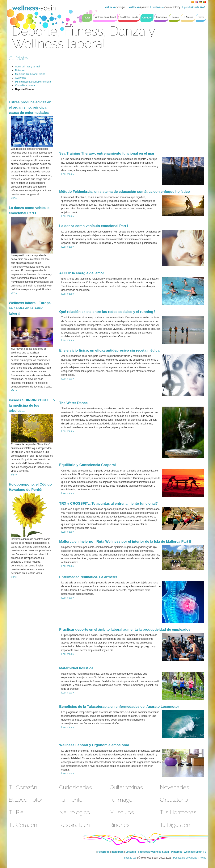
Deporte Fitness (25, 89)
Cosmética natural (25, 85)
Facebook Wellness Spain (153, 852)
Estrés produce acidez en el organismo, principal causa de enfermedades (30, 107)
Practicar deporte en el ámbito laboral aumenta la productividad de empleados (125, 630)
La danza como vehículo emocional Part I (94, 226)
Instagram (117, 852)
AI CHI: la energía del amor (82, 273)
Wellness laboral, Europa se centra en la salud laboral (30, 308)
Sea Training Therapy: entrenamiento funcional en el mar (107, 153)
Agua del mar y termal (27, 67)
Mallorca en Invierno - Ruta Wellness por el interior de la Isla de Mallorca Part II (125, 542)
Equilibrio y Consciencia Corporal (87, 465)
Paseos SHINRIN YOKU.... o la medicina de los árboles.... (32, 405)
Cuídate (18, 58)
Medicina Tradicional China (30, 74)
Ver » (14, 198)
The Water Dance (73, 403)
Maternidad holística (76, 668)
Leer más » (68, 174)
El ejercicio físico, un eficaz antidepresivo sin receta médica (109, 350)
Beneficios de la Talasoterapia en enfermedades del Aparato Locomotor (119, 707)
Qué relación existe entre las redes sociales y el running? (107, 312)
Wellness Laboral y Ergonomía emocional (94, 745)
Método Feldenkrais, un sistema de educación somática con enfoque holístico (125, 192)
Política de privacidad (185, 858)
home (203, 858)
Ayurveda (20, 78)
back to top (130, 858)
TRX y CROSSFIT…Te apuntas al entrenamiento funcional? (109, 504)
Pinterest (177, 852)
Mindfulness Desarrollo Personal (33, 82)
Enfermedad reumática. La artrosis (88, 577)
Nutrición (20, 70)
